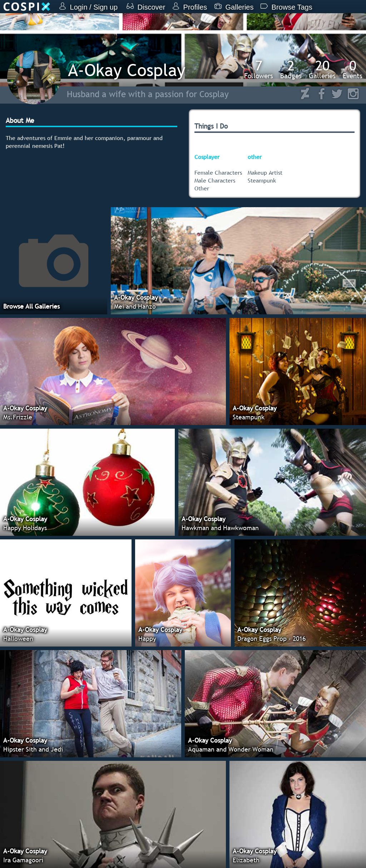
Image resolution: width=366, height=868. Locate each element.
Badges (291, 69)
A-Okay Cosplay (127, 70)
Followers (259, 69)
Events (353, 69)
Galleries (322, 69)
